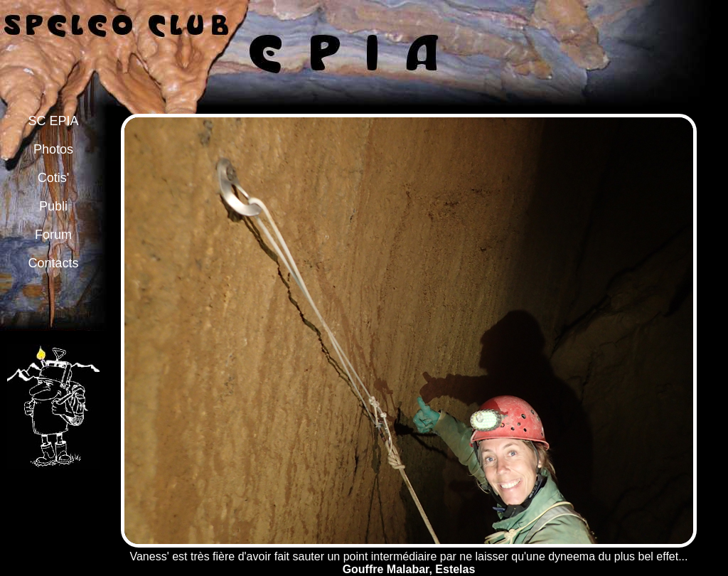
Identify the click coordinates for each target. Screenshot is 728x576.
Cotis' (53, 178)
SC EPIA (53, 121)
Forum (53, 235)
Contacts (53, 263)
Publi (53, 206)
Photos (53, 149)
